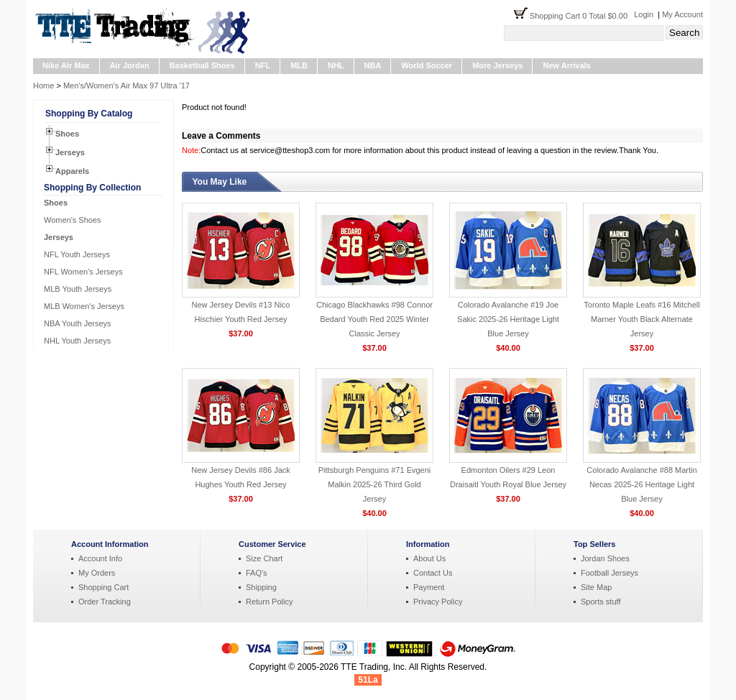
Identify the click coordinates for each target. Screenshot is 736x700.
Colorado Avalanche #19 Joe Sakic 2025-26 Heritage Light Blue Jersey (508, 319)
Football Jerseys (609, 573)
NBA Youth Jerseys (78, 323)
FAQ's (257, 573)
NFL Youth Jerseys (77, 254)
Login (644, 14)
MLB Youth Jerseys (78, 289)
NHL (336, 65)
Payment (429, 587)
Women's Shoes (73, 220)
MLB (299, 65)
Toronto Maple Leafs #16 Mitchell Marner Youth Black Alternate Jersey (641, 319)
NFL (263, 65)
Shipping (261, 587)
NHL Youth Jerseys (77, 341)
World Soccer (427, 65)
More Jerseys (497, 65)
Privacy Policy (438, 602)
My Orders (97, 573)
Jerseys (70, 152)
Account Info (100, 558)
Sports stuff (601, 602)
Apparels (72, 171)
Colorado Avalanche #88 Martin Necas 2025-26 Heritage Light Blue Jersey (641, 484)
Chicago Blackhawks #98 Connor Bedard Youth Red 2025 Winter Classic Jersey (374, 319)
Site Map (596, 587)
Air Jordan (130, 65)
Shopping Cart (103, 587)
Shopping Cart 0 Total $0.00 (582, 16)
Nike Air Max (66, 65)
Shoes (67, 134)
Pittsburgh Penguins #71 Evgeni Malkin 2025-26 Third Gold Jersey (375, 484)
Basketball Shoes (202, 65)
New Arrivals (566, 65)
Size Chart (264, 558)
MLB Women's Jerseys (84, 306)
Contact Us (433, 573)
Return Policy (269, 602)
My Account (682, 14)
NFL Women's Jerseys (83, 272)
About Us (429, 558)
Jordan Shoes (605, 558)
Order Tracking (105, 602)
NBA (373, 65)
